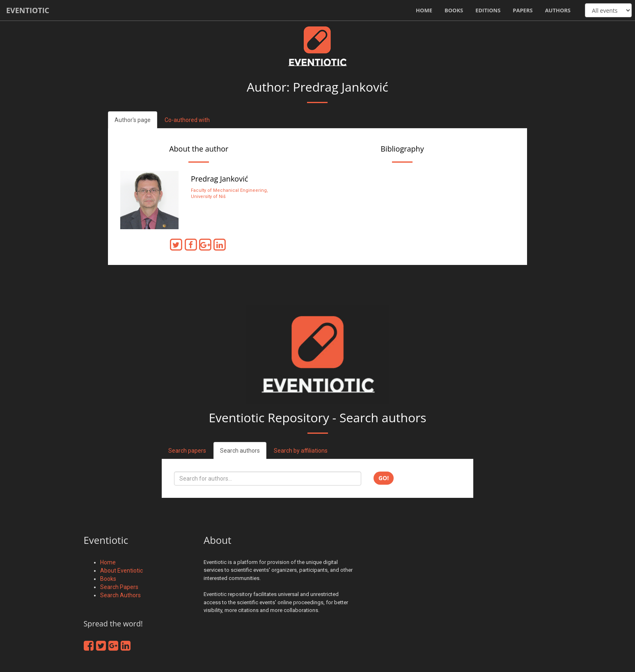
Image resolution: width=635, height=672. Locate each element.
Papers (523, 10)
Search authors (240, 451)
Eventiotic (28, 10)
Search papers (187, 451)
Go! (384, 478)
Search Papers (119, 587)
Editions (488, 10)
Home (424, 10)
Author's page (133, 120)
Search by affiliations (301, 451)
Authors (558, 10)
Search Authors (120, 595)
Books (454, 10)
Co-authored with (187, 120)
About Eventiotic (121, 571)
